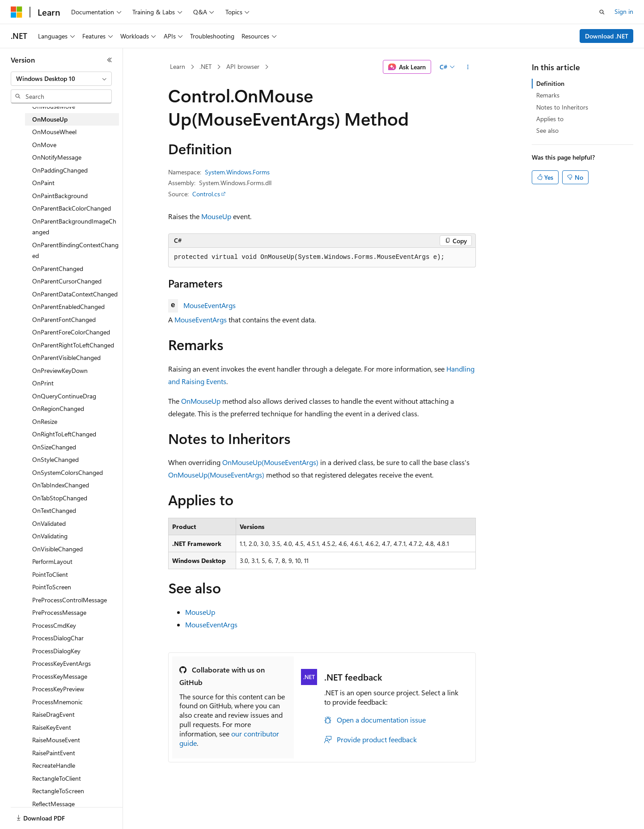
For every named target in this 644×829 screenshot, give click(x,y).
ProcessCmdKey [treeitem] (54, 625)
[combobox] (61, 79)
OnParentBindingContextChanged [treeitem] (75, 250)
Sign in (624, 11)
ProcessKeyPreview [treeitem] (58, 689)
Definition (550, 83)
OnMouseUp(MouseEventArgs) (270, 462)
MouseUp (216, 216)
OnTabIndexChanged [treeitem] (61, 485)
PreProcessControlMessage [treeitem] (70, 600)
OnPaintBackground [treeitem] (60, 196)
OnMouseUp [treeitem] (50, 119)
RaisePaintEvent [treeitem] (54, 753)
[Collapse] (110, 60)
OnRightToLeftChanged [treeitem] (64, 434)
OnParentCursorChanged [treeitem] (67, 281)
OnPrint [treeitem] (43, 383)
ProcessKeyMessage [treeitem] (60, 676)
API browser (243, 66)
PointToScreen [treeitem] (52, 587)
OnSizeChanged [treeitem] (54, 447)
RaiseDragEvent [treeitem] (53, 714)
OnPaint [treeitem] (43, 183)
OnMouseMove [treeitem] (54, 106)
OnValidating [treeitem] (50, 536)
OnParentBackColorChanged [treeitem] (72, 208)
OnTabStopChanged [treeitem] (60, 498)
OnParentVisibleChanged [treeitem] (66, 357)
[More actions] (468, 67)
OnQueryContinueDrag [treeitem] (64, 396)
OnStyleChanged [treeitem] (55, 459)
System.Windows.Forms (237, 172)
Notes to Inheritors (562, 107)
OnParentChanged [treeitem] (58, 269)
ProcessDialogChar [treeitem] (58, 638)
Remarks (548, 95)
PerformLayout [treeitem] (52, 561)
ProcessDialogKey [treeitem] (56, 651)
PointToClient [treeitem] (50, 574)
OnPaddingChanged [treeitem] (60, 170)
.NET (205, 66)
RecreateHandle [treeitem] (54, 765)
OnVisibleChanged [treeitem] (57, 549)
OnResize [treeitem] (45, 421)
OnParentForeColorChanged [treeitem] (71, 332)
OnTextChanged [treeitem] (54, 510)
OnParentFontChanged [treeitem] (64, 319)
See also (547, 130)
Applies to (550, 119)
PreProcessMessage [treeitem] (59, 612)
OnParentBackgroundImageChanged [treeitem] (74, 227)
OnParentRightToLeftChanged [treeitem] (73, 345)
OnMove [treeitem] (44, 145)
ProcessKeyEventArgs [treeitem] (61, 663)
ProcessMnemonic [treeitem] (57, 702)
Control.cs (206, 194)
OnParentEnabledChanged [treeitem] (68, 307)
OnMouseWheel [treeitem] (54, 132)
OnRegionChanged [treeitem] (58, 408)
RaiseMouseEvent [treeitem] (56, 740)
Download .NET (607, 36)
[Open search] (602, 12)
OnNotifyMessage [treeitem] (57, 157)
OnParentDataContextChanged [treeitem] (75, 294)
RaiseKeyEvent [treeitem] (52, 727)
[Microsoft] (17, 12)
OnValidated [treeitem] (49, 523)
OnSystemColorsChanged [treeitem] (68, 472)
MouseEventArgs (210, 305)
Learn (178, 66)
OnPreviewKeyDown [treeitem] (60, 370)
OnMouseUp (201, 401)
